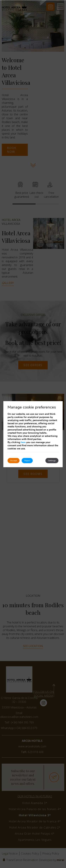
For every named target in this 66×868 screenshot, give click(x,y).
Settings (52, 461)
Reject (27, 461)
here (23, 442)
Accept (14, 461)
